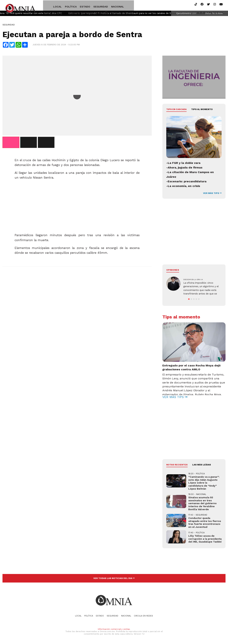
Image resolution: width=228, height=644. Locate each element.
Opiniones (173, 271)
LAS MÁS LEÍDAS (202, 466)
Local (49, 6)
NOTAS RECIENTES (177, 466)
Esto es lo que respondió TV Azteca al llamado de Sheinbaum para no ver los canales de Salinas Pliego (136, 14)
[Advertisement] (77, 206)
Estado (76, 6)
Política (62, 6)
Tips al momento (202, 110)
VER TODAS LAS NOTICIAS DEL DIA (114, 579)
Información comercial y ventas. (114, 630)
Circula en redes (131, 6)
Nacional (109, 6)
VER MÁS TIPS (212, 194)
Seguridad (92, 6)
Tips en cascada (176, 110)
